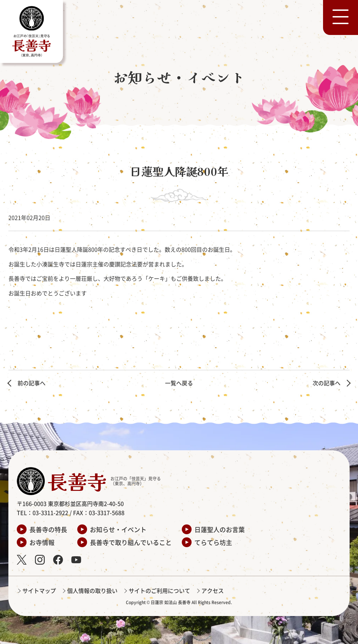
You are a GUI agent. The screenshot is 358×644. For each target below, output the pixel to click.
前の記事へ (31, 383)
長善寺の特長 (48, 529)
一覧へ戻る (179, 383)
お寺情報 (42, 542)
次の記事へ (327, 383)
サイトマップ (39, 591)
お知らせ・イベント (118, 529)
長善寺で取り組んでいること (131, 542)
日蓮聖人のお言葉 (220, 529)
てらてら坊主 (213, 542)
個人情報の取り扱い (92, 591)
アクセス (213, 591)
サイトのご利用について (159, 591)
